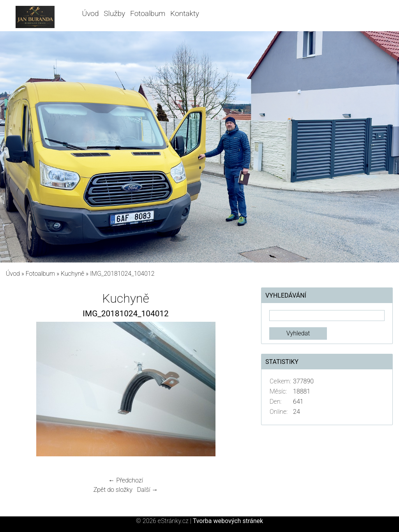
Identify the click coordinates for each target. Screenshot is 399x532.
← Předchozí (125, 480)
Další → (148, 490)
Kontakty (185, 13)
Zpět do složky (113, 490)
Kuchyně (72, 274)
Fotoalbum (148, 13)
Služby (114, 13)
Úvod (91, 13)
